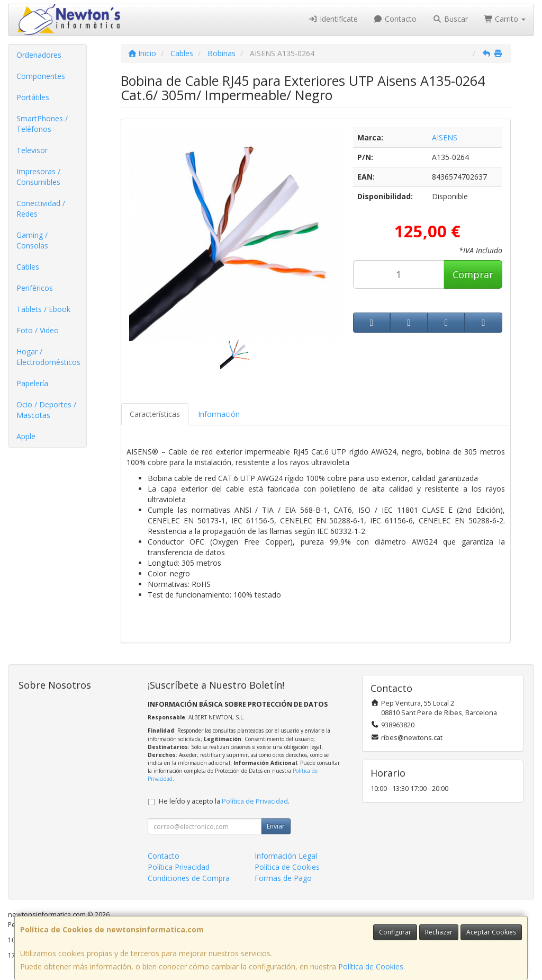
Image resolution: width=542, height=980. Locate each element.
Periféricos (35, 288)
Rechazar (439, 932)
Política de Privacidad (255, 801)
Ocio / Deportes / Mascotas (46, 410)
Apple (26, 436)
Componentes (41, 76)
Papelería (32, 383)
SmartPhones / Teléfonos (42, 124)
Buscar (450, 19)
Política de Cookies (371, 966)
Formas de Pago (283, 878)
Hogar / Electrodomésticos (48, 357)
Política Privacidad (179, 867)
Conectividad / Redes (41, 208)
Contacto (395, 19)
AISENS (445, 137)
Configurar (395, 932)
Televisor (32, 150)
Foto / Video (38, 330)
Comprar (473, 274)
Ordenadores (39, 55)
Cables (28, 267)
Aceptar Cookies (491, 932)
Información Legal (286, 856)
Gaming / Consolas (32, 240)
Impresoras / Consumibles (38, 177)
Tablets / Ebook (43, 309)
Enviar (276, 826)
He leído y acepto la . (224, 801)
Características (155, 414)
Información (219, 414)
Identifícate (333, 19)
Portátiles (33, 97)
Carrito (505, 19)
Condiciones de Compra (189, 878)
